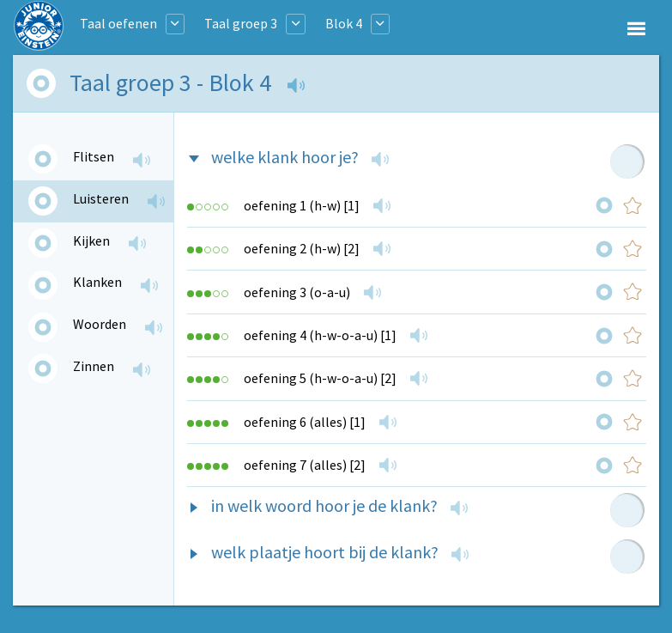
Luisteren (101, 198)
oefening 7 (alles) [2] (305, 465)
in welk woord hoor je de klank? (324, 505)
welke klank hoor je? (285, 157)
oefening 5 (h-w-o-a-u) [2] (320, 378)
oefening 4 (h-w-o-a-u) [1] (320, 335)
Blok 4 (344, 23)
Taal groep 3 (241, 23)
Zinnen (94, 366)
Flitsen (94, 156)
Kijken (91, 240)
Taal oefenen (118, 23)
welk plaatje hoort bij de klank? (325, 552)
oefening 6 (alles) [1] (305, 422)
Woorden (100, 324)
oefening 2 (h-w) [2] (302, 248)
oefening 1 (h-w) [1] (302, 205)
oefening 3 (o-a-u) (297, 292)
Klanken (97, 282)
